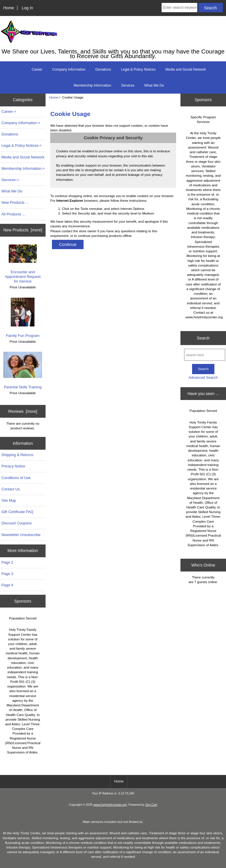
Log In (27, 8)
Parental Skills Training (23, 370)
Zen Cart (151, 805)
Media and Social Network (186, 69)
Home (9, 8)
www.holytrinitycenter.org (110, 805)
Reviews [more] (23, 411)
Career (37, 69)
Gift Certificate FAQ (17, 512)
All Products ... (13, 214)
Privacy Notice (13, 466)
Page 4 (7, 585)
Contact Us (11, 489)
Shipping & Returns (17, 455)
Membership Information (92, 85)
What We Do (154, 85)
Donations (103, 69)
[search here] (205, 355)
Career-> (9, 111)
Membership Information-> (23, 168)
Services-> (10, 180)
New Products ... (15, 202)
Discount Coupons (17, 523)
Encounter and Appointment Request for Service (23, 264)
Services (128, 85)
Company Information (69, 69)
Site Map (9, 500)
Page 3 (7, 574)
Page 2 (7, 562)
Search (203, 338)
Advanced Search (203, 377)
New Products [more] (23, 230)
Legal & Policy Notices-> (22, 145)
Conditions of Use (16, 478)
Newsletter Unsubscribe (21, 535)
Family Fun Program (23, 318)
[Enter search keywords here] (179, 8)
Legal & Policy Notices (138, 69)
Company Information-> (21, 123)
